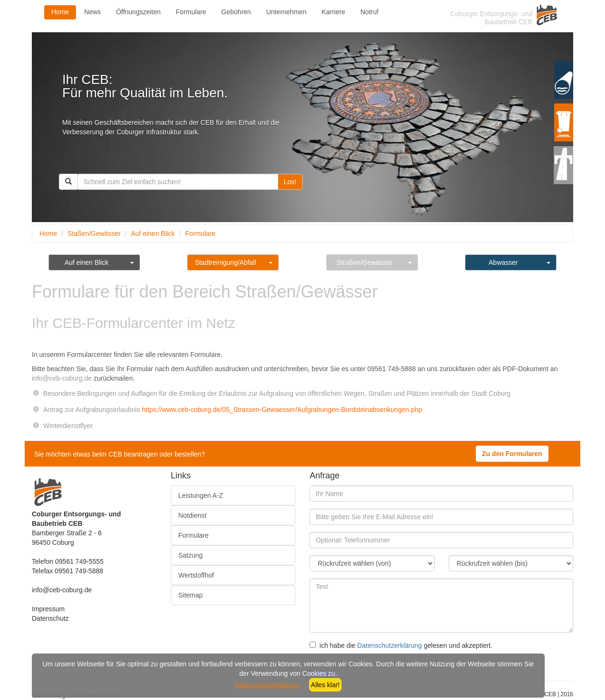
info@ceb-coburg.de (62, 590)
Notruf (369, 12)
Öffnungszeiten (138, 12)
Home (60, 12)
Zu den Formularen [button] (512, 454)
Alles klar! (326, 685)
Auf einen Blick (153, 233)
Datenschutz (50, 618)
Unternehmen (286, 12)
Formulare (191, 12)
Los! (290, 182)
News (92, 12)
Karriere (333, 12)
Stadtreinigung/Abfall (225, 262)
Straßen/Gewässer (364, 262)
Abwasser (503, 262)
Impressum (48, 609)
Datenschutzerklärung (389, 645)
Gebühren (236, 12)
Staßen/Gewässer (94, 233)
